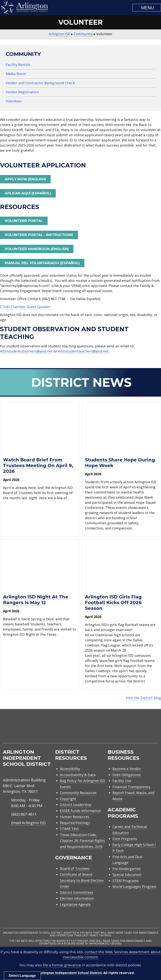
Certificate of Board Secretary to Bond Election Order (82, 880)
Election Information (77, 898)
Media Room (16, 74)
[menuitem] (126, 731)
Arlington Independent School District (70, 973)
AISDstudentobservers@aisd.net (26, 351)
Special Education (127, 875)
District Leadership (76, 805)
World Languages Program (134, 887)
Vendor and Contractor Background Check (40, 83)
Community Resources (78, 793)
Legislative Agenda (75, 904)
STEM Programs (126, 881)
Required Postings (75, 823)
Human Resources (75, 817)
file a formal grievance (62, 965)
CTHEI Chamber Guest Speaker (25, 307)
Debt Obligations (127, 775)
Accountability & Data (78, 775)
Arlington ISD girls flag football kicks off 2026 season (113, 602)
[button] (147, 8)
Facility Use (122, 781)
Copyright (68, 799)
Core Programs (125, 839)
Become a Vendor (127, 769)
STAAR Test (69, 829)
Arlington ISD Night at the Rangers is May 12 (36, 600)
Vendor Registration (22, 92)
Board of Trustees (75, 868)
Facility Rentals (18, 65)
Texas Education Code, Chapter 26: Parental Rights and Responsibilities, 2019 (82, 841)
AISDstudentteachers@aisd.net (83, 351)
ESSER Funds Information (80, 811)
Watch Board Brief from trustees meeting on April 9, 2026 (38, 465)
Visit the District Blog (143, 698)
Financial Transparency (131, 787)
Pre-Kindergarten (127, 869)
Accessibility (70, 769)
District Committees (77, 892)
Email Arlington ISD (28, 823)
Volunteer (14, 101)
